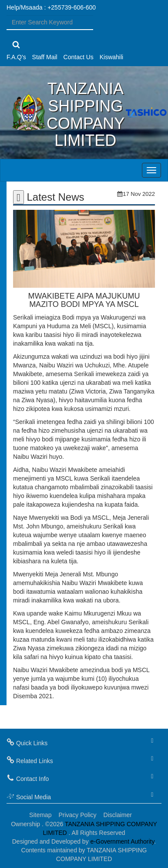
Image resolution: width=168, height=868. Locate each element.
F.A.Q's (16, 57)
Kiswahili (111, 57)
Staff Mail (45, 57)
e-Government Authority (123, 841)
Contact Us (79, 57)
